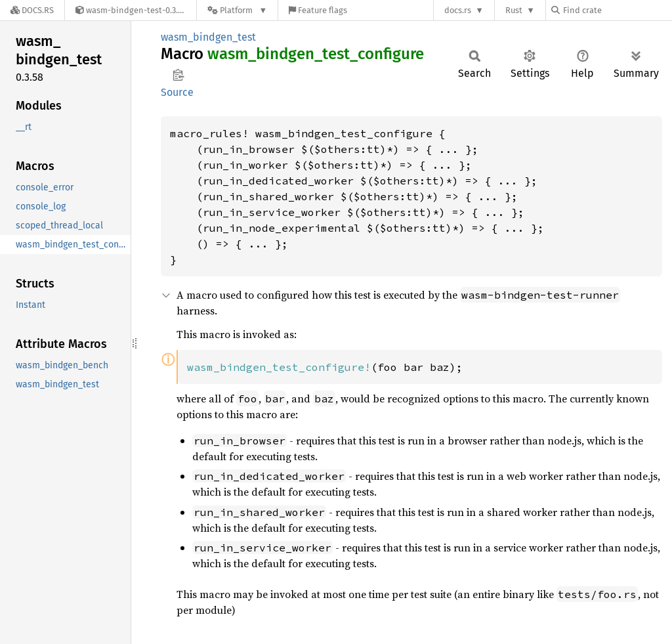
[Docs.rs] (32, 10)
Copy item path (178, 75)
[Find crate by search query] (617, 10)
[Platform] (237, 10)
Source (177, 92)
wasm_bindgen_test (208, 37)
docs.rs (458, 10)
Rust (514, 10)
